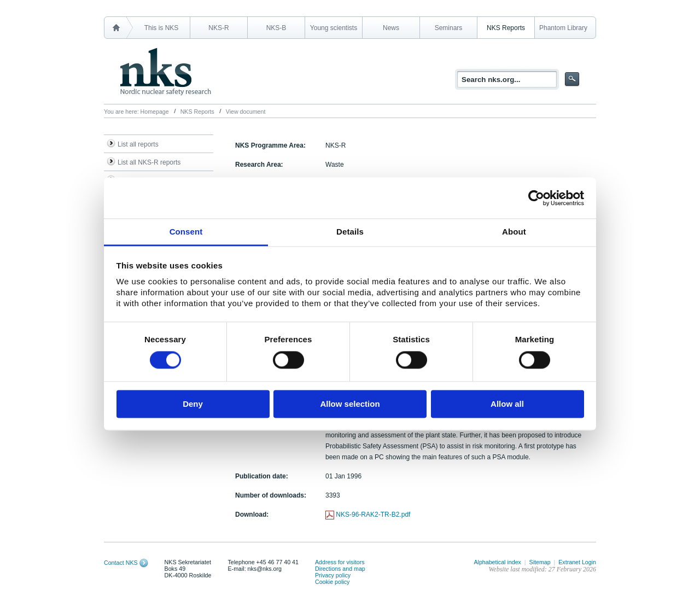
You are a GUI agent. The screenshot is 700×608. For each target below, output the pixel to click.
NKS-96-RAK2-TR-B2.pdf (373, 515)
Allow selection (350, 404)
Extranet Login (577, 562)
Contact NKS (121, 563)
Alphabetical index (497, 562)
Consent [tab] (186, 232)
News (391, 28)
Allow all (507, 404)
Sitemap (540, 562)
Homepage (155, 112)
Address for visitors (340, 562)
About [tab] (514, 232)
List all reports (138, 144)
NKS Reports (506, 28)
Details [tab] (350, 232)
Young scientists (334, 28)
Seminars (449, 28)
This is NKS (162, 28)
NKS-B (276, 28)
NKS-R (218, 28)
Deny (193, 404)
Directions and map (340, 569)
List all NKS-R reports (149, 162)
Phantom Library (563, 28)
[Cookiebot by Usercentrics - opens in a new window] (536, 198)
